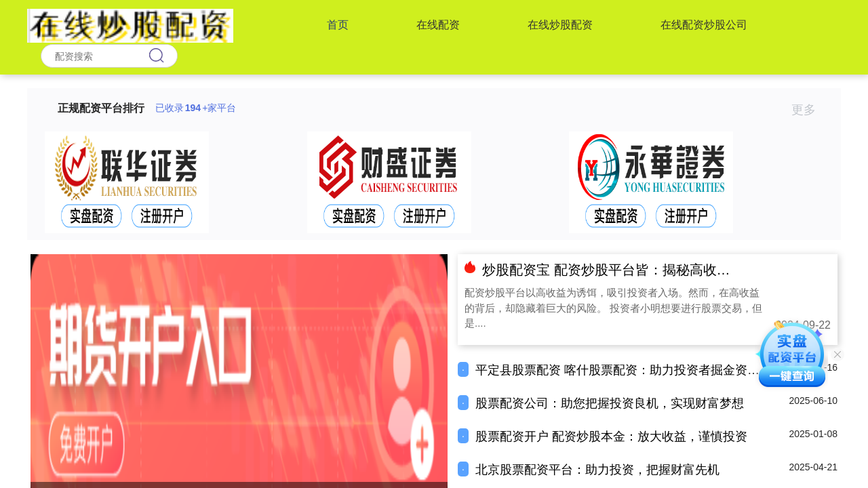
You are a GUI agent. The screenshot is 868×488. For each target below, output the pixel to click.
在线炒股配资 (560, 25)
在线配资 (438, 25)
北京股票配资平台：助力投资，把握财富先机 (597, 470)
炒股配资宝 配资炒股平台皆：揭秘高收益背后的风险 (640, 270)
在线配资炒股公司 (704, 25)
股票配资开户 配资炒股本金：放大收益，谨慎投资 (611, 436)
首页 (338, 25)
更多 (809, 110)
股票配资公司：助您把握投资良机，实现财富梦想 (610, 403)
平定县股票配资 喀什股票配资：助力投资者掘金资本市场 (630, 370)
